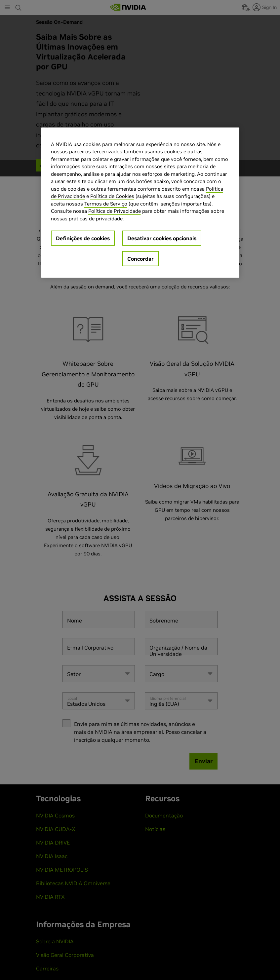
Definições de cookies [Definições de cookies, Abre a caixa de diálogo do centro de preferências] (83, 238)
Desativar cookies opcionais (162, 238)
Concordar (140, 259)
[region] (140, 203)
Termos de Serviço (106, 204)
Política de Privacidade (115, 211)
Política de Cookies (112, 196)
